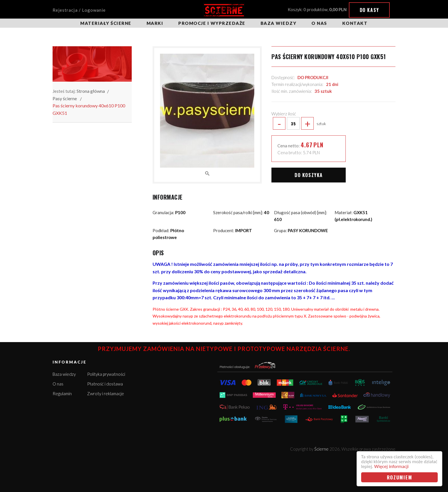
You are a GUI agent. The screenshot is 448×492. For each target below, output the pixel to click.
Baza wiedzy (279, 23)
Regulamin (62, 393)
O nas (319, 23)
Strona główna (91, 91)
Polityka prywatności (106, 374)
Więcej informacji (391, 466)
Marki (155, 23)
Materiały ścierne (106, 23)
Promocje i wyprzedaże (212, 23)
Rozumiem (400, 477)
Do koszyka (309, 175)
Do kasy (369, 10)
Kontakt (355, 23)
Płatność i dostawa (105, 384)
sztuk (299, 123)
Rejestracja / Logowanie (79, 10)
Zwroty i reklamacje (106, 393)
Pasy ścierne (65, 98)
